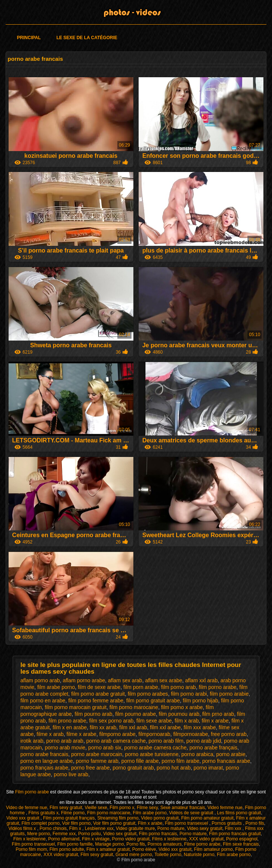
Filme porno (73, 813)
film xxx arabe (200, 727)
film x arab (187, 721)
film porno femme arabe (96, 701)
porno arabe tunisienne (152, 754)
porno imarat (208, 768)
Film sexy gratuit (66, 808)
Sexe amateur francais (183, 808)
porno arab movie (65, 748)
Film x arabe (150, 823)
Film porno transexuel (187, 823)
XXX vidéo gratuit (206, 839)
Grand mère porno (134, 855)
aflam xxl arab (201, 680)
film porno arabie (229, 694)
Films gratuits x (43, 813)
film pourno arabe (135, 714)
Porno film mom (31, 849)
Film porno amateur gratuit (207, 818)
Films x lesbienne (169, 839)
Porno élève (144, 849)
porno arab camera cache (116, 741)
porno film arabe (181, 761)
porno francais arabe (226, 761)
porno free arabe (91, 768)
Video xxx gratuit (23, 818)
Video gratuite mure (135, 828)
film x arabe (215, 721)
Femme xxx (64, 834)
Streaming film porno (118, 818)
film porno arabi (189, 694)
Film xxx (233, 828)
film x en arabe (70, 727)
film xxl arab (133, 727)
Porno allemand (64, 839)
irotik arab (32, 741)
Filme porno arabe (202, 844)
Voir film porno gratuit (114, 823)
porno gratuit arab (133, 768)
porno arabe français (213, 748)
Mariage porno (109, 844)
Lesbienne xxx (99, 828)
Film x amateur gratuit (108, 849)
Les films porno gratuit (239, 813)
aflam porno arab (40, 680)
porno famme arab (97, 761)
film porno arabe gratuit (98, 694)
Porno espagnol (242, 839)
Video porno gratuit (160, 818)
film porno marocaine (134, 707)
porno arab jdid (204, 741)
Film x (76, 828)
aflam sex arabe (164, 680)
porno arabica (197, 754)
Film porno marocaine (109, 813)
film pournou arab (179, 714)
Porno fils (255, 823)
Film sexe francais (241, 844)
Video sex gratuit (120, 834)
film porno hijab (201, 701)
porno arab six (105, 748)
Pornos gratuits (227, 823)
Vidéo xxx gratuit (175, 849)
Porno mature (171, 828)
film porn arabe (141, 687)
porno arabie (231, 754)
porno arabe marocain (97, 754)
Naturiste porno (199, 855)
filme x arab (50, 734)
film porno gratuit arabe (153, 701)
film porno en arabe (43, 701)
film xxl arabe (165, 727)
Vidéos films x (23, 828)
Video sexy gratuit (205, 828)
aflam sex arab (125, 680)
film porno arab (178, 687)
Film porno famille (75, 844)
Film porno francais (158, 834)
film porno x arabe (182, 707)
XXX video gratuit (61, 855)
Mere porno (39, 834)
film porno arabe (217, 687)
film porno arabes (148, 694)
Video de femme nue (27, 808)
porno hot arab (174, 768)
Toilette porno (168, 855)
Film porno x (122, 808)
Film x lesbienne (30, 839)
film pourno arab (93, 714)
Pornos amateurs (165, 844)
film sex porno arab (111, 721)
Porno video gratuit (131, 839)
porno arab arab (65, 741)
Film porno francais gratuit (235, 834)
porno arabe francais (44, 754)
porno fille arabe (140, 761)
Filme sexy (147, 808)
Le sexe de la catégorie (87, 38)
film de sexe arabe (99, 687)
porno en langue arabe (47, 761)
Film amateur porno (214, 849)
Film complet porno (41, 823)
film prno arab (218, 714)
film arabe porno (56, 687)
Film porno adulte (67, 849)
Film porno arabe (33, 792)
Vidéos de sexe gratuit (192, 813)
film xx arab (103, 727)
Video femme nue (225, 808)
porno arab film (166, 741)
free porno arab (229, 734)
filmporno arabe (117, 734)
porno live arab (71, 774)
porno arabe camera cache (155, 748)
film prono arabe (67, 721)
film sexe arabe (154, 721)
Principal (29, 38)
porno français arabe (44, 768)
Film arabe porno (150, 813)
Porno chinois (53, 828)
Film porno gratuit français (69, 818)
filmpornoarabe (191, 734)
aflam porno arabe (84, 680)
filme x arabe (81, 734)
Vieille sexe (96, 808)
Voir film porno (77, 823)
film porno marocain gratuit (76, 707)
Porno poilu (90, 834)
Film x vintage (96, 839)
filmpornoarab (154, 734)
